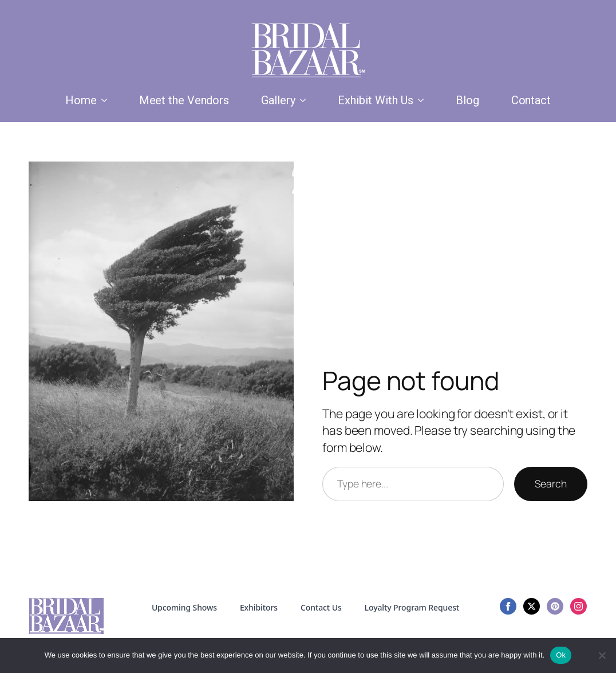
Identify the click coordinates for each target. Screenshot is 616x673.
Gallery (278, 100)
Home (81, 100)
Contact (531, 100)
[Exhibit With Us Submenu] (423, 100)
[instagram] (579, 606)
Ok (561, 655)
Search (551, 483)
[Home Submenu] (106, 100)
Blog (467, 100)
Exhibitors (259, 607)
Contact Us (321, 607)
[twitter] (532, 606)
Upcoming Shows (184, 607)
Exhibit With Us (376, 100)
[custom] (555, 606)
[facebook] (508, 606)
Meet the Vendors (184, 100)
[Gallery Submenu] (305, 100)
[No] (602, 655)
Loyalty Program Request (412, 607)
